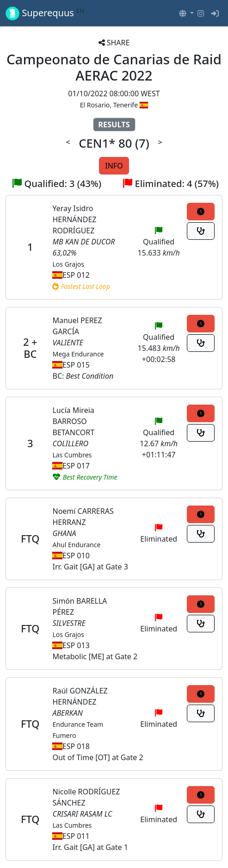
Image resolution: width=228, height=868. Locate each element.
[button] (186, 13)
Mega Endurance (78, 354)
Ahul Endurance (76, 545)
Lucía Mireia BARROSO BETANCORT (73, 421)
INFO (114, 166)
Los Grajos (68, 264)
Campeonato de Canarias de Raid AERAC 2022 (114, 67)
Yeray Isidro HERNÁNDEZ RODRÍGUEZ (74, 219)
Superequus (45, 13)
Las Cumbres (72, 455)
